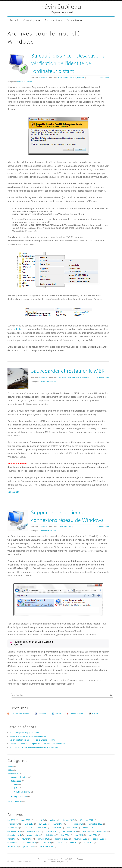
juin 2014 (65, 835)
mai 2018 (54, 820)
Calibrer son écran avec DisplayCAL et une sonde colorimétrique (37, 744)
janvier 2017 (58, 824)
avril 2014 (93, 835)
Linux (69, 377)
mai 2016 (42, 828)
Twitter (58, 714)
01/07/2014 (42, 377)
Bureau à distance (65, 78)
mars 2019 (26, 820)
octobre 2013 (99, 839)
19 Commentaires (102, 377)
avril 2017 (43, 824)
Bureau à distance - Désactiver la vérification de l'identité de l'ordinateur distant (68, 64)
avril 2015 (87, 831)
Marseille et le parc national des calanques (28, 736)
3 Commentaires (103, 527)
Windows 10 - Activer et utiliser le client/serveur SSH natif (34, 747)
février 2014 (28, 839)
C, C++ (17, 788)
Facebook (42, 714)
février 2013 (13, 846)
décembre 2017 (86, 820)
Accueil (14, 21)
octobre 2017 (13, 824)
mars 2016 (56, 828)
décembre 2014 (14, 835)
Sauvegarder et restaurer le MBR (68, 371)
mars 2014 (12, 839)
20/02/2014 (42, 527)
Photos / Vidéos (53, 21)
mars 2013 (89, 843)
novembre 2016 (95, 824)
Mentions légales (57, 861)
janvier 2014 (44, 839)
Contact (71, 861)
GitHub (95, 714)
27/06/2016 (42, 78)
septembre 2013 (14, 843)
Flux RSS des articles (20, 714)
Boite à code (16, 781)
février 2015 (102, 831)
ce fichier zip (19, 329)
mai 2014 (79, 835)
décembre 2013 (61, 839)
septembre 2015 (70, 831)
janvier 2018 (69, 820)
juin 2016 (28, 828)
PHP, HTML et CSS (22, 792)
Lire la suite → (15, 492)
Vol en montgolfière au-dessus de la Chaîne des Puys (32, 740)
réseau (61, 527)
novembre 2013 (81, 839)
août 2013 (32, 843)
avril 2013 (74, 843)
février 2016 (72, 828)
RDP (75, 78)
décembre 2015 (14, 831)
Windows (81, 78)
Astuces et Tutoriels (25, 82)
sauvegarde (76, 377)
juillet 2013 (46, 843)
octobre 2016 (13, 828)
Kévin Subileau (61, 7)
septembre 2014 (34, 835)
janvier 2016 (88, 828)
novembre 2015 (33, 831)
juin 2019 (11, 820)
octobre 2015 (51, 831)
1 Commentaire (103, 78)
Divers (10, 766)
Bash (16, 784)
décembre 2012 (46, 846)
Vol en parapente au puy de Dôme (24, 733)
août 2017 (29, 824)
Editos (10, 770)
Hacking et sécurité (19, 796)
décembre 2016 (76, 824)
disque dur (62, 377)
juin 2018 (40, 820)
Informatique (31, 21)
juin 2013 (60, 843)
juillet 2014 (51, 835)
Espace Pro (74, 21)
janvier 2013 (29, 846)
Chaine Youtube (76, 714)
